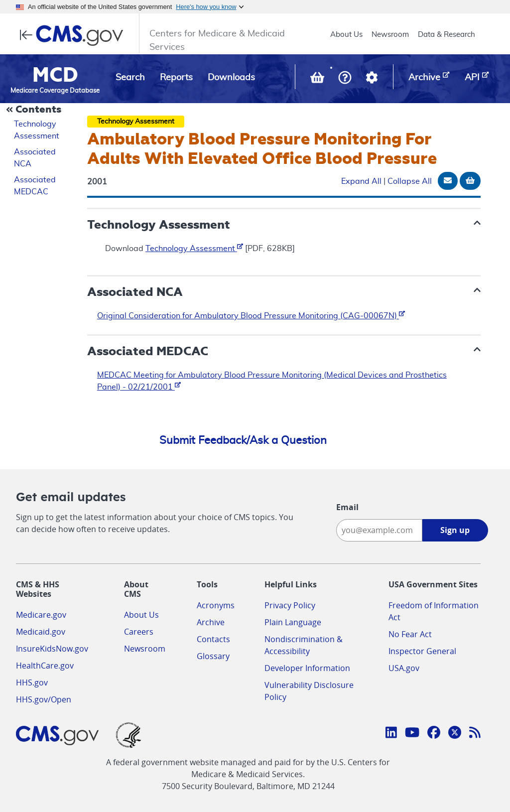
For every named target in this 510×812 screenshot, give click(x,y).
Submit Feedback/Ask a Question (243, 440)
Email (347, 507)
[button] (345, 78)
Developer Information (307, 668)
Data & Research (446, 35)
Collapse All (410, 181)
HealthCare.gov (45, 666)
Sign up (455, 530)
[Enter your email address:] (379, 530)
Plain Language (293, 622)
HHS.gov (32, 682)
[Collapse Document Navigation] (35, 110)
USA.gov (404, 668)
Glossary (213, 656)
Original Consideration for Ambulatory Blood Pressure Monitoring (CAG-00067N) (251, 316)
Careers (139, 632)
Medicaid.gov (41, 632)
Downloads (231, 78)
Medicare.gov (41, 615)
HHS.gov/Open (44, 699)
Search (130, 78)
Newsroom (390, 35)
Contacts (213, 639)
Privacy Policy (290, 605)
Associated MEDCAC (35, 186)
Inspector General (422, 651)
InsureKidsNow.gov (52, 649)
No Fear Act (410, 634)
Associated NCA (35, 158)
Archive (211, 622)
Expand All (361, 181)
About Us (346, 35)
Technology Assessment (37, 130)
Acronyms (216, 605)
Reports (176, 78)
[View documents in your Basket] (318, 80)
